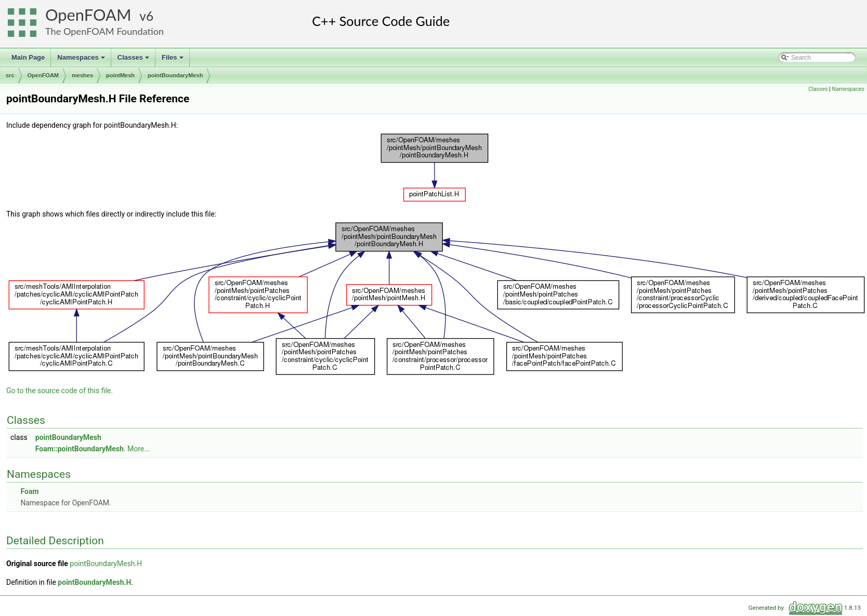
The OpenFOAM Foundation (104, 31)
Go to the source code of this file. (60, 391)
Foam (29, 491)
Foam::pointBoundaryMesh (80, 449)
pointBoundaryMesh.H (106, 564)
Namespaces (82, 60)
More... (139, 449)
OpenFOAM (88, 15)
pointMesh (120, 75)
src (10, 75)
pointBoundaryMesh (175, 75)
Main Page (28, 57)
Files (173, 60)
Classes (134, 60)
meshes (82, 75)
